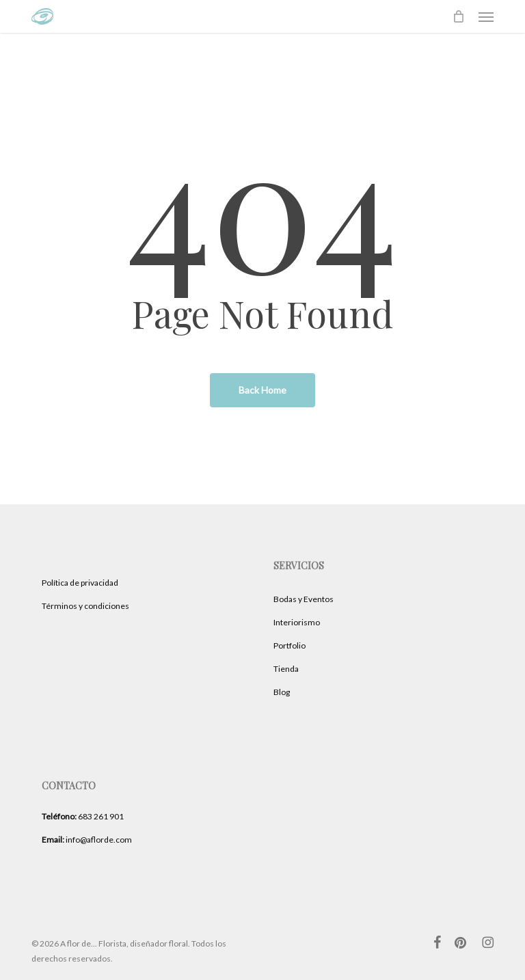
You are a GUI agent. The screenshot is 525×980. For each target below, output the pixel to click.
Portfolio (290, 645)
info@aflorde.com (87, 840)
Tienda (286, 669)
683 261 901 (83, 816)
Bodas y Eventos (304, 599)
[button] (486, 16)
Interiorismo (297, 622)
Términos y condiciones (85, 606)
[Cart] (459, 16)
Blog (282, 692)
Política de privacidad (80, 583)
